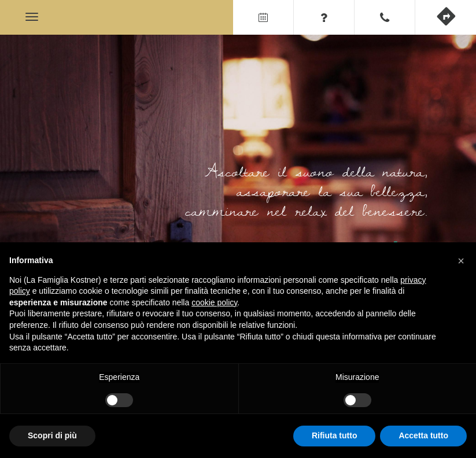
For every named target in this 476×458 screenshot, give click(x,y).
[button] (461, 261)
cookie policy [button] (214, 302)
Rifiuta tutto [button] (335, 435)
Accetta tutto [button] (423, 435)
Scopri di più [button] (52, 435)
